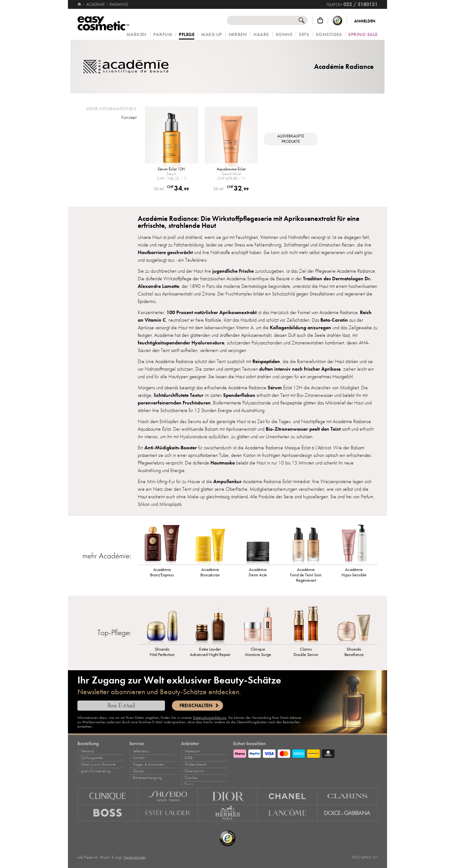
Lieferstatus (141, 751)
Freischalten (196, 706)
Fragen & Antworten (148, 764)
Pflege (187, 35)
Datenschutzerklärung (210, 718)
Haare (261, 35)
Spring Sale (363, 35)
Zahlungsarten (92, 758)
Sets (304, 35)
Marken (136, 35)
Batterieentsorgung (147, 778)
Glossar (139, 771)
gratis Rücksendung (96, 771)
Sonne (284, 35)
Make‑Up (212, 35)
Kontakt (139, 758)
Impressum (192, 751)
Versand (87, 751)
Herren (238, 35)
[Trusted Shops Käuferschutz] (337, 20)
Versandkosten (135, 857)
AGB (188, 758)
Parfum (163, 35)
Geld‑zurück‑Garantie (98, 764)
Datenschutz (194, 771)
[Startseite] (80, 4)
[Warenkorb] (320, 20)
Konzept (129, 117)
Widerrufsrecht (196, 764)
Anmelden (365, 21)
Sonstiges (329, 35)
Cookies (191, 778)
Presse (189, 784)
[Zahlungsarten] (305, 753)
